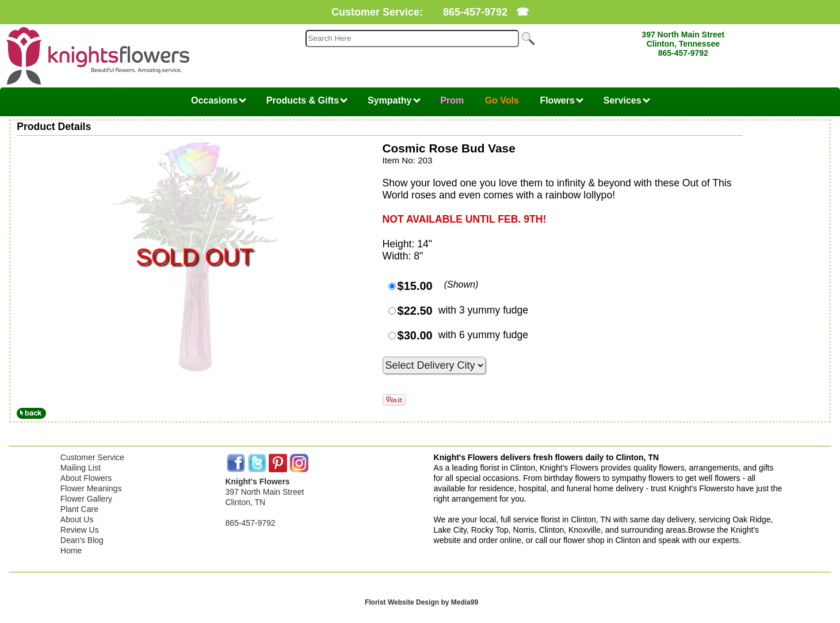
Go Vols (502, 100)
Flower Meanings (91, 488)
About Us (77, 519)
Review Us (80, 530)
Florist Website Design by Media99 (421, 602)
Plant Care (79, 509)
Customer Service (92, 457)
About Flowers (86, 478)
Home (71, 551)
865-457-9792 (475, 12)
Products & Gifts (307, 100)
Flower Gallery (86, 499)
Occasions (219, 100)
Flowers (562, 100)
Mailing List (81, 468)
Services (627, 100)
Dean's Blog (82, 540)
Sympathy (394, 100)
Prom (452, 100)
